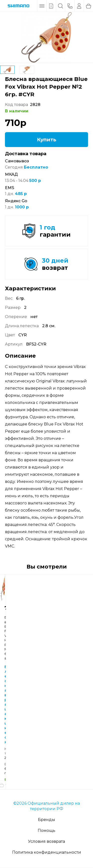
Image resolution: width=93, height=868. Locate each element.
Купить (47, 140)
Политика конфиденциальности (47, 852)
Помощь (46, 831)
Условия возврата (46, 841)
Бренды (46, 820)
